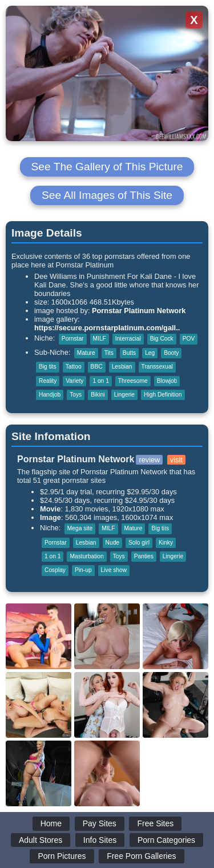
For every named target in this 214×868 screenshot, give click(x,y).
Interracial (128, 339)
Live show (114, 570)
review (149, 460)
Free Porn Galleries (141, 856)
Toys (76, 395)
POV (189, 339)
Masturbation (86, 556)
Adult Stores (41, 840)
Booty (171, 353)
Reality (48, 381)
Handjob (50, 395)
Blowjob (167, 381)
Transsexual (157, 367)
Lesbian (122, 367)
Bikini (98, 395)
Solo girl (139, 543)
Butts (129, 353)
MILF (100, 339)
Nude (112, 543)
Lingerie (124, 395)
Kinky (166, 543)
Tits (109, 353)
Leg (150, 353)
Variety (74, 381)
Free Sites (155, 823)
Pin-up (83, 570)
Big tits (48, 367)
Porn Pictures (62, 856)
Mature (86, 353)
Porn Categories (166, 840)
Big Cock (162, 339)
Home (51, 823)
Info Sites (100, 840)
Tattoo (74, 367)
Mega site (80, 528)
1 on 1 (100, 381)
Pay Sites (100, 823)
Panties (144, 556)
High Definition (163, 395)
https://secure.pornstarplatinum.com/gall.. (107, 328)
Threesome (133, 381)
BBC (97, 367)
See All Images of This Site (107, 195)
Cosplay (55, 570)
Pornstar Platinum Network (139, 311)
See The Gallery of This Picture (107, 167)
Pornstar (73, 339)
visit (176, 460)
